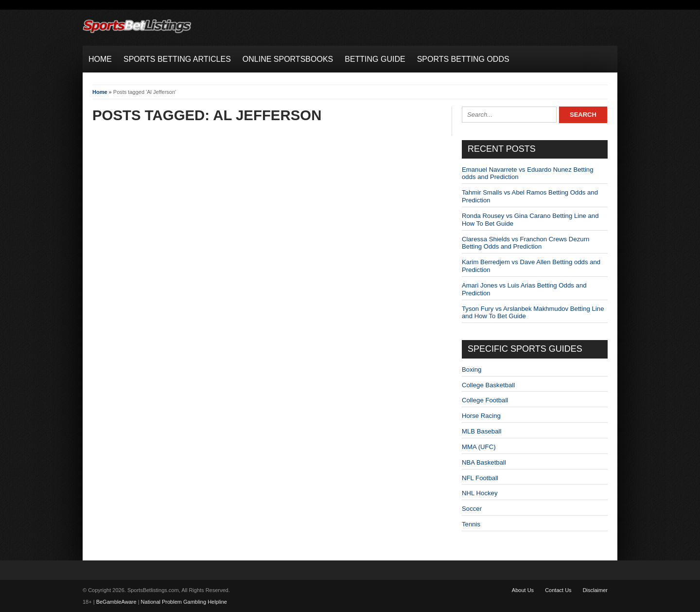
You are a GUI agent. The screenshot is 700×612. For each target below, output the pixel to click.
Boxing (472, 369)
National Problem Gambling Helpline (184, 602)
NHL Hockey (480, 493)
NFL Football (480, 478)
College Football (485, 400)
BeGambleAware (116, 602)
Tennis (471, 524)
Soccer (472, 509)
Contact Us (558, 590)
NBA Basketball (484, 462)
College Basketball (488, 385)
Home (100, 92)
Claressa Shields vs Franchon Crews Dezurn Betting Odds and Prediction (525, 243)
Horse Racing (481, 416)
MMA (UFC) (479, 447)
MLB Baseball (481, 431)
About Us (523, 590)
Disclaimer (595, 590)
